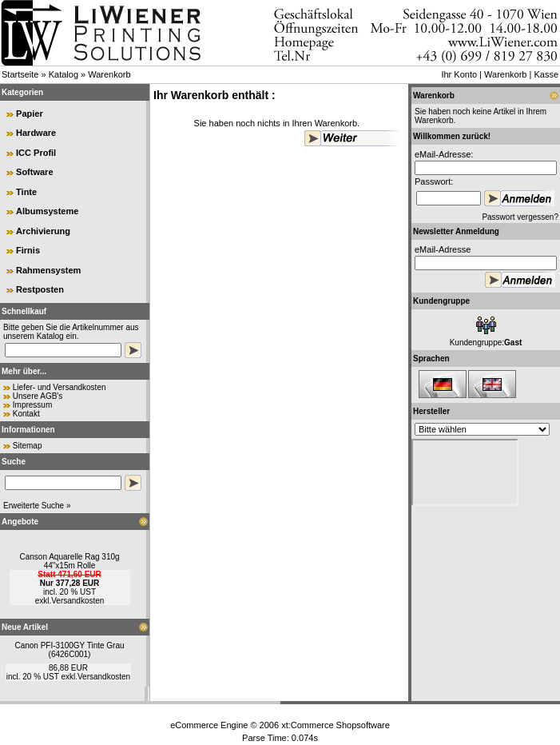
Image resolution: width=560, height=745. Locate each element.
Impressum (32, 405)
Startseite (20, 74)
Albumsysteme (47, 211)
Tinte (26, 192)
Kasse (546, 74)
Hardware (36, 133)
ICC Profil (36, 153)
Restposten (40, 289)
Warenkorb (109, 74)
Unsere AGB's (38, 396)
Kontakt (26, 414)
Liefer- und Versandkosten (60, 387)
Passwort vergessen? (520, 217)
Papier (30, 114)
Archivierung (43, 231)
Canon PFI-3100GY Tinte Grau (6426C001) (69, 650)
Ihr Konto (459, 74)
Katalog (64, 74)
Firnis (28, 250)
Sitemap (28, 446)
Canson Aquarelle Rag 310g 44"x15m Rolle (69, 561)
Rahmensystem (48, 270)
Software (34, 172)
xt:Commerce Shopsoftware (336, 725)
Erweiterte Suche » (37, 506)
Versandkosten (77, 601)
